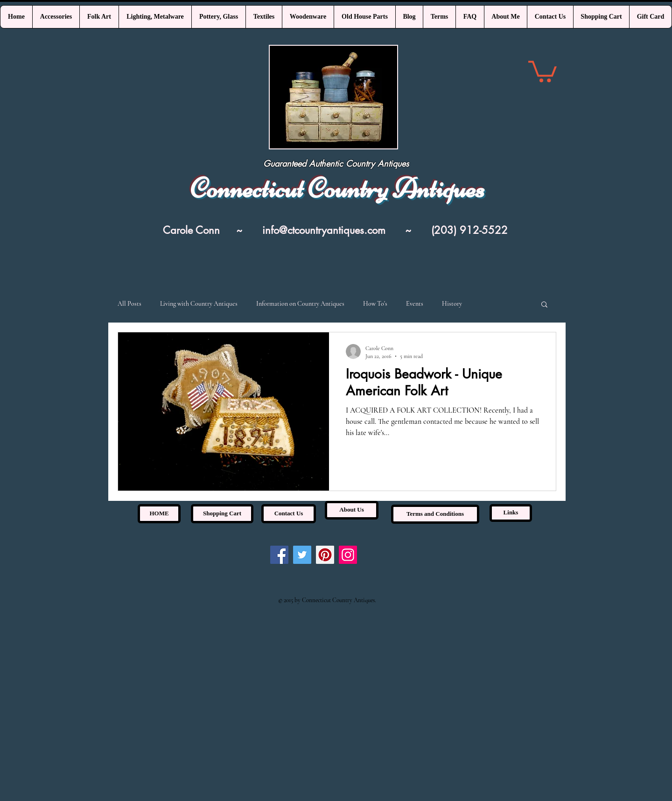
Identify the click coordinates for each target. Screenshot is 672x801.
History (452, 304)
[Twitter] (302, 555)
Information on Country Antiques (300, 304)
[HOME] (159, 514)
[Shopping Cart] (222, 514)
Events (415, 304)
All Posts (129, 304)
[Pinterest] (325, 555)
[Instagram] (348, 555)
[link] (542, 70)
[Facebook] (279, 555)
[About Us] (352, 510)
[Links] (511, 513)
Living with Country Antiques (199, 304)
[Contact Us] (289, 514)
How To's (375, 304)
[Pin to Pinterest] (334, 315)
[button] (544, 305)
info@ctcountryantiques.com (324, 230)
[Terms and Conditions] (435, 514)
